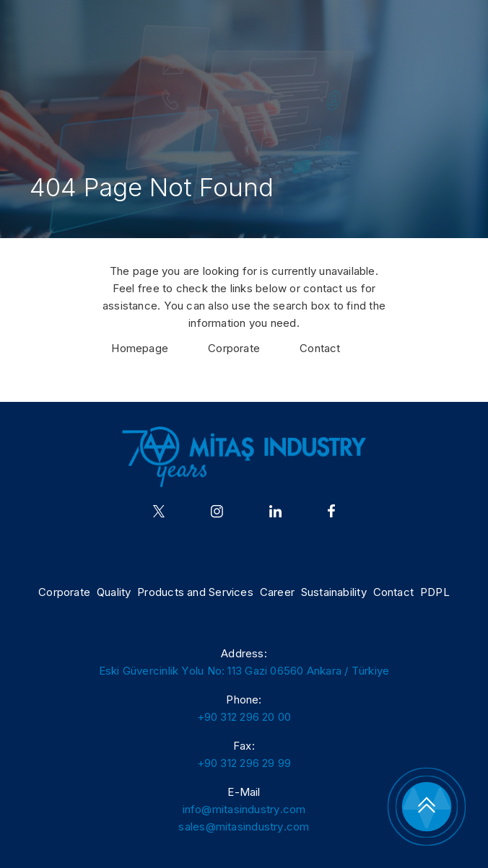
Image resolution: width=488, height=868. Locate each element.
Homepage (140, 348)
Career (277, 592)
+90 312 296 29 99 (244, 763)
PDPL (435, 592)
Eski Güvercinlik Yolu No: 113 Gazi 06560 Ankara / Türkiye (244, 671)
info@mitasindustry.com (244, 809)
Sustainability (334, 592)
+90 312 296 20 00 (244, 717)
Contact (320, 348)
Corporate (234, 348)
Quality (114, 592)
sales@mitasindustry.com (244, 827)
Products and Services (195, 592)
